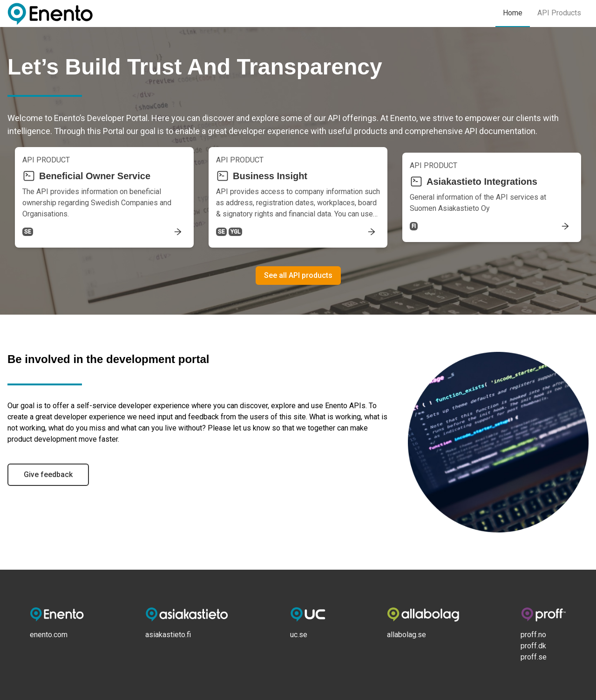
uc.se (299, 635)
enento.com (49, 635)
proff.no (533, 635)
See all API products (298, 275)
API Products (559, 13)
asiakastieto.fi (168, 635)
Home (513, 13)
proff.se (534, 657)
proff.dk (533, 646)
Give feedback (48, 475)
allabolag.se (406, 635)
